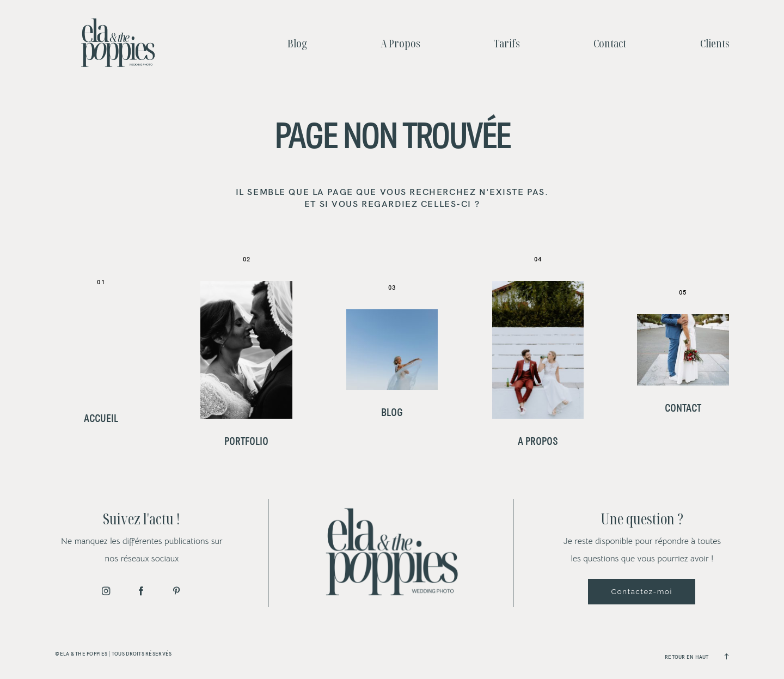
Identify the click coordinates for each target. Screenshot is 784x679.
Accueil (101, 419)
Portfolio (246, 442)
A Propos (400, 43)
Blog (297, 43)
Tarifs (507, 43)
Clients (715, 43)
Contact (610, 43)
